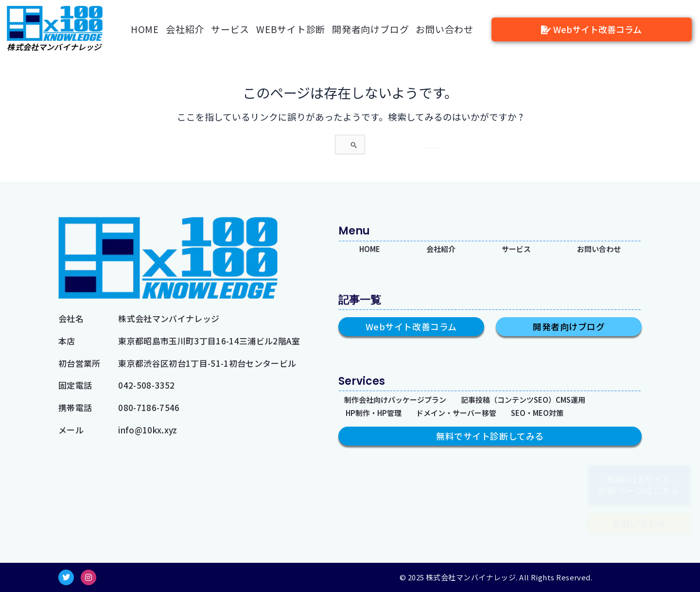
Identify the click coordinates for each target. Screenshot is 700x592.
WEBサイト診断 (291, 29)
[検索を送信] (396, 149)
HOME (145, 29)
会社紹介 (185, 29)
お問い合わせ (445, 29)
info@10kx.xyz (148, 430)
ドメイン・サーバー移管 (467, 412)
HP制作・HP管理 (377, 412)
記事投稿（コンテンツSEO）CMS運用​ (542, 398)
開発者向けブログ (370, 29)
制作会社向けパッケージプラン (402, 398)
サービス (230, 29)
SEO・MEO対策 (554, 412)
